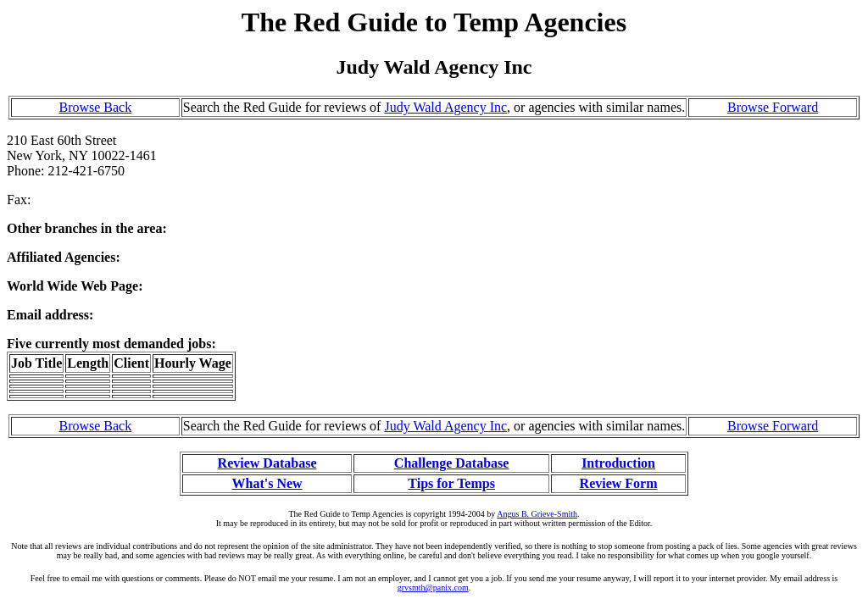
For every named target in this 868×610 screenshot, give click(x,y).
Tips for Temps (451, 483)
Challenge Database (452, 463)
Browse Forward (773, 107)
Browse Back (95, 107)
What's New (267, 483)
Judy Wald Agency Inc (445, 107)
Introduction (618, 463)
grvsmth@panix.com (433, 588)
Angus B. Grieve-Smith (537, 514)
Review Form (619, 483)
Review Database (267, 463)
